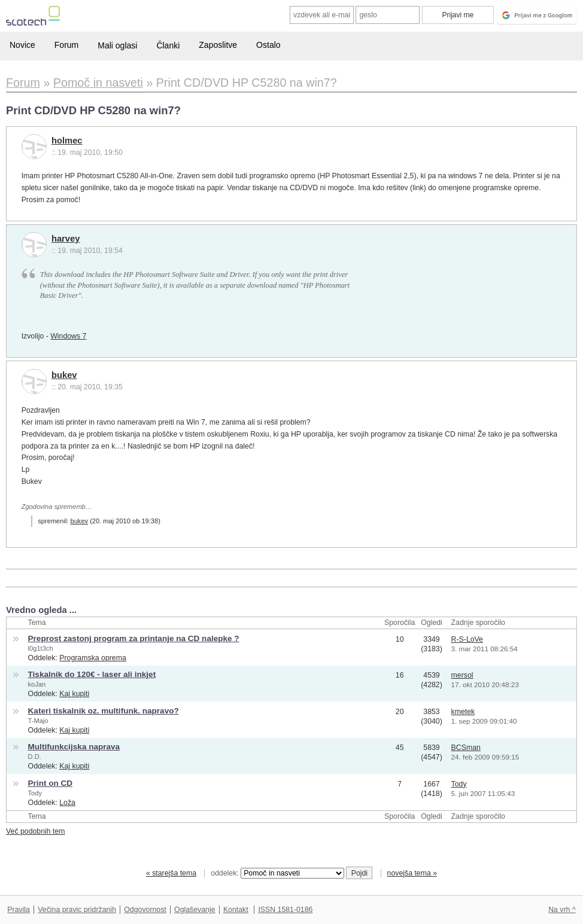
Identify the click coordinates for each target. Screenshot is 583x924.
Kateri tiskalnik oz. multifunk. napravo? (104, 711)
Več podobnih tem (36, 831)
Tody (35, 793)
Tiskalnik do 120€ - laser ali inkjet (92, 674)
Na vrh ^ (562, 910)
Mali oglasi (117, 45)
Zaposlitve (218, 45)
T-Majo (38, 721)
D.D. (35, 757)
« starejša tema (171, 873)
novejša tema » (412, 873)
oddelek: (277, 873)
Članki (168, 45)
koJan (37, 684)
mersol (462, 675)
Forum (66, 45)
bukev (64, 375)
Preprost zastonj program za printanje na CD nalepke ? (134, 638)
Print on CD (51, 783)
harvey (66, 239)
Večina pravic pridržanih (77, 910)
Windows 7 (68, 336)
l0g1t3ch (41, 648)
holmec (67, 141)
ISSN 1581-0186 (285, 910)
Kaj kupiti (74, 694)
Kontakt (236, 910)
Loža (67, 803)
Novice (22, 45)
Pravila (19, 910)
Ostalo (268, 45)
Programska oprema (93, 658)
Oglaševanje (195, 910)
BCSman (466, 748)
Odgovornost (145, 910)
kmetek (463, 712)
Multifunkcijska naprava (74, 747)
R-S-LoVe (467, 639)
